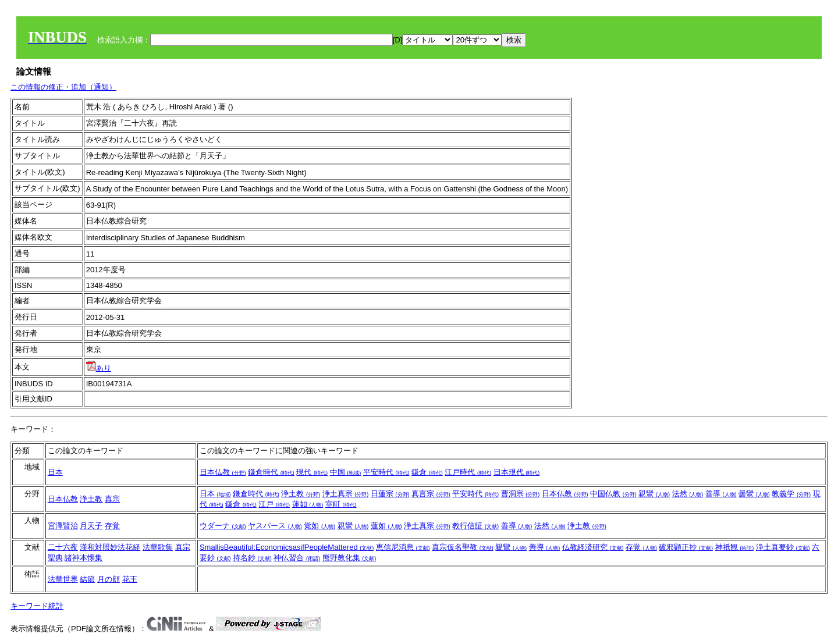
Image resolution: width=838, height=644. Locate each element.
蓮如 (308, 504)
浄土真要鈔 (783, 547)
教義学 (791, 494)
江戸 (274, 504)
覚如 (319, 526)
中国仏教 (613, 494)
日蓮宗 (390, 494)
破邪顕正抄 (686, 547)
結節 (87, 579)
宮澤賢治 (63, 526)
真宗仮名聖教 (463, 547)
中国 (346, 472)
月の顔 (109, 579)
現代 (312, 472)
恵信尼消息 (403, 547)
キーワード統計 (37, 606)
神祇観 (735, 547)
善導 (721, 494)
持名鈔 (252, 558)
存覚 (112, 526)
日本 (55, 472)
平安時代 (386, 472)
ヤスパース (275, 526)
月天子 (91, 526)
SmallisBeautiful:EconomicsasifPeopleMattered (287, 547)
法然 (688, 494)
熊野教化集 (349, 558)
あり (99, 368)
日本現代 (517, 472)
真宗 (112, 499)
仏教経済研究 (593, 547)
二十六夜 (63, 547)
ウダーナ (223, 526)
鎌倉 (427, 472)
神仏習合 (297, 558)
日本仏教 (223, 472)
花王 (130, 579)
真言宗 (431, 494)
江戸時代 (468, 472)
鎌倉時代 (271, 472)
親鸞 (654, 494)
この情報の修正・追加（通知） (63, 87)
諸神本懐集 (84, 558)
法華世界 (63, 579)
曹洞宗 (521, 494)
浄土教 (91, 499)
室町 (341, 504)
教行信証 (475, 526)
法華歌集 (158, 547)
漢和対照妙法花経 (110, 547)
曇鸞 (754, 494)
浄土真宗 (346, 494)
